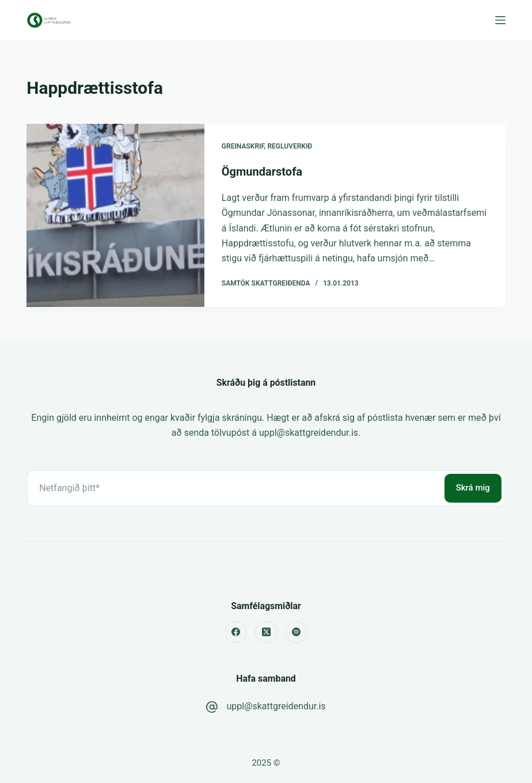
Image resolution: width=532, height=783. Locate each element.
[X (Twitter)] (266, 632)
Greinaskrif (243, 146)
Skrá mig (473, 488)
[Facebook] (236, 632)
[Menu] (500, 20)
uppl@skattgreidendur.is (276, 706)
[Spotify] (297, 632)
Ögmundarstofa (262, 172)
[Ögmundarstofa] (115, 215)
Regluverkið (290, 146)
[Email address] (234, 488)
